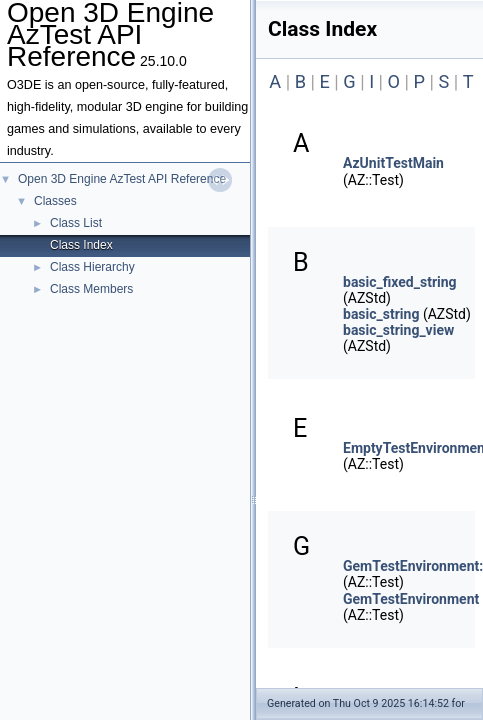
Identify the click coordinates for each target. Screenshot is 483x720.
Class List (76, 223)
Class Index (81, 245)
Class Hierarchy (92, 267)
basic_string (381, 314)
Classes (55, 201)
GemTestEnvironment (411, 599)
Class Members (91, 289)
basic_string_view (398, 330)
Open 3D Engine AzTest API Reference (122, 179)
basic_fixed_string (400, 282)
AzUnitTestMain (393, 163)
